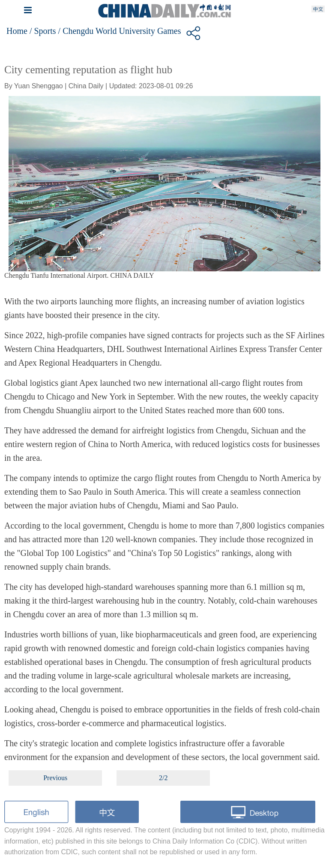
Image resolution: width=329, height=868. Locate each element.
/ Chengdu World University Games (120, 31)
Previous (55, 778)
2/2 (163, 778)
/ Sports (43, 31)
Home (17, 31)
